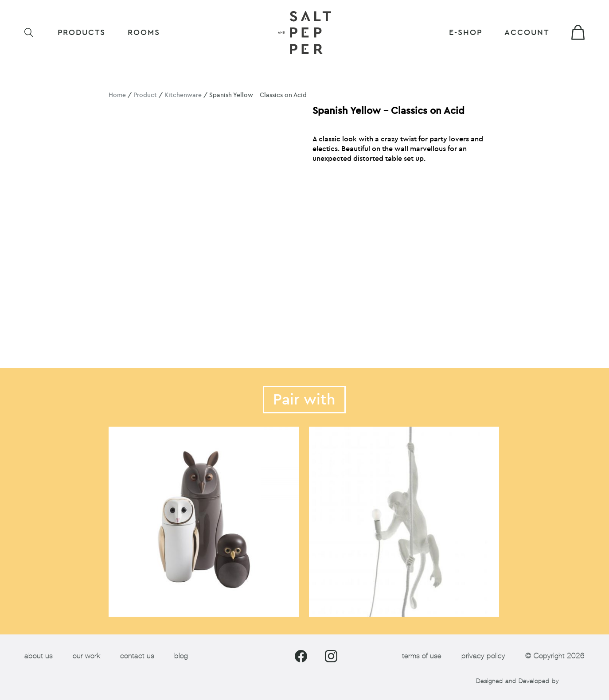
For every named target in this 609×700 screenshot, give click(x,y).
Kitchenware (183, 95)
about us (39, 656)
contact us (137, 656)
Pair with (304, 400)
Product (145, 95)
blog (181, 656)
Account (527, 33)
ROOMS (144, 33)
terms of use (422, 656)
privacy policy (483, 656)
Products (82, 33)
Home (117, 95)
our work (86, 656)
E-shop (466, 33)
